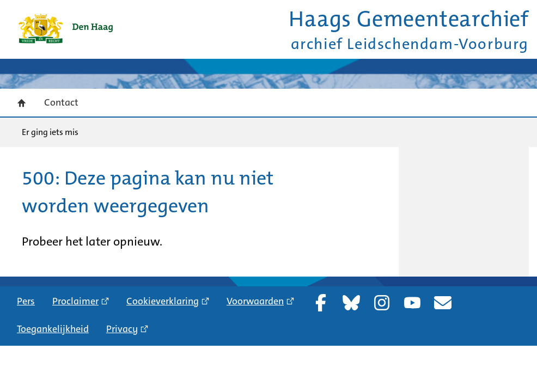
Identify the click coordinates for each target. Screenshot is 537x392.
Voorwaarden (255, 301)
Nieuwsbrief (443, 303)
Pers (26, 301)
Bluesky (351, 303)
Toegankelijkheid (53, 329)
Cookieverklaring (163, 301)
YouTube (412, 303)
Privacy (122, 329)
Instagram (382, 303)
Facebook (321, 303)
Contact (61, 102)
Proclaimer (75, 301)
